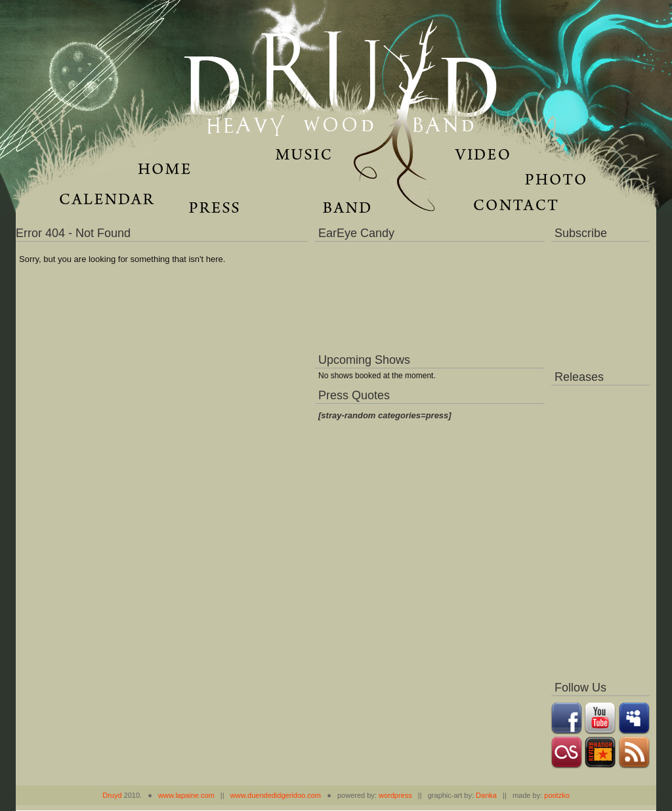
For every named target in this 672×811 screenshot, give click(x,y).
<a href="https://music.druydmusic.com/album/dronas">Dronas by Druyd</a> (600, 529)
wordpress (395, 795)
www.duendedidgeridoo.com (276, 795)
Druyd (112, 795)
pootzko (557, 795)
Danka (486, 795)
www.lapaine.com (186, 795)
